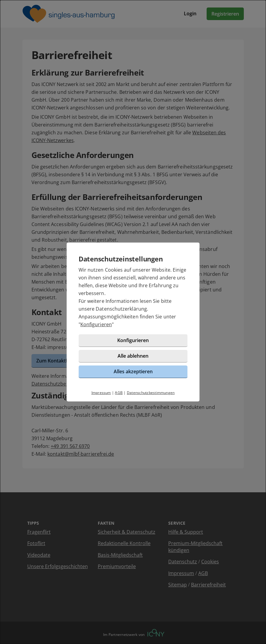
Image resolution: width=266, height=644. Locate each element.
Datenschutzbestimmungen (151, 393)
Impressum (101, 393)
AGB (119, 393)
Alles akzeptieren (133, 371)
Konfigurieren (96, 324)
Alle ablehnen (133, 356)
